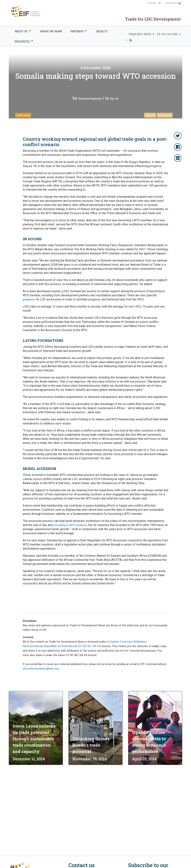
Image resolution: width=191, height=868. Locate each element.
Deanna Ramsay (90, 98)
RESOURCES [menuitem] (22, 41)
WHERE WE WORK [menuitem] (51, 31)
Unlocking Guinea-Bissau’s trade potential (92, 745)
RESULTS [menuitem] (102, 31)
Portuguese (165, 115)
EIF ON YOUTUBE (167, 34)
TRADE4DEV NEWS (140, 34)
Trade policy (23, 115)
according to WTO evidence (70, 525)
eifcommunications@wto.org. (41, 669)
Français (150, 115)
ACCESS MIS (173, 3)
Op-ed (114, 98)
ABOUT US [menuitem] (21, 31)
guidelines (29, 299)
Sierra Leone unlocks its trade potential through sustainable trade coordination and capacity (34, 739)
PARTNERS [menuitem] (77, 31)
